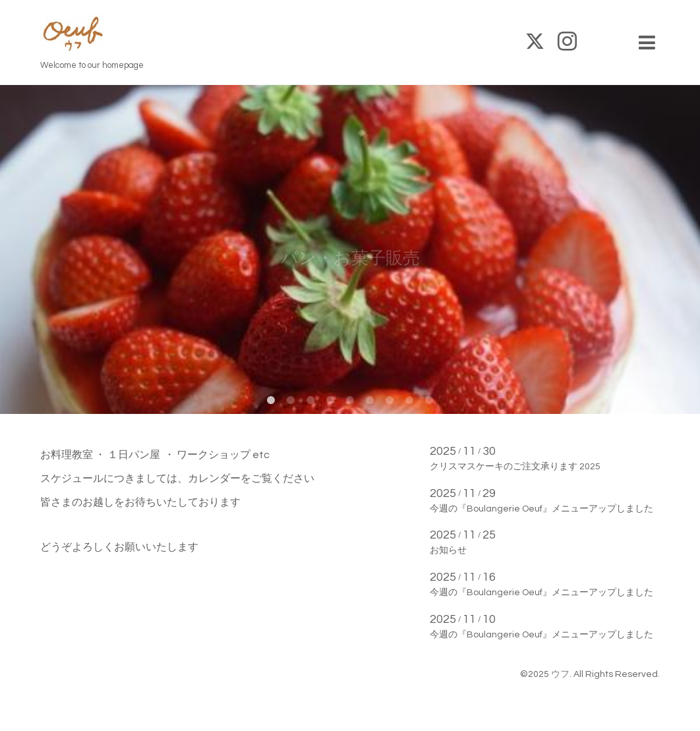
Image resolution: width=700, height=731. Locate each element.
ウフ (560, 674)
